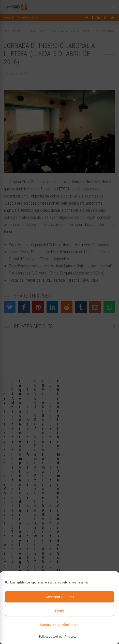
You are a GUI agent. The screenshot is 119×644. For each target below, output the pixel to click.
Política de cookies (51, 637)
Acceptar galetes (59, 597)
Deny (59, 611)
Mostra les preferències (59, 625)
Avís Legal (71, 637)
